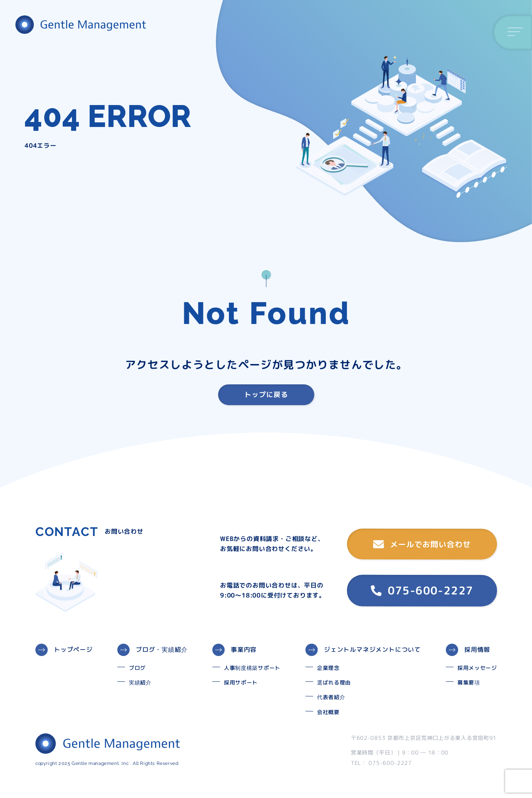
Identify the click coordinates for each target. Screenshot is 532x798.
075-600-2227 (422, 590)
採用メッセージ (477, 668)
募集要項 (469, 682)
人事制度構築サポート (252, 668)
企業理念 (328, 668)
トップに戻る (266, 395)
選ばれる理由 (334, 682)
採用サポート (241, 682)
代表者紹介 (331, 697)
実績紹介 (140, 682)
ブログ (137, 668)
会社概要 (328, 712)
